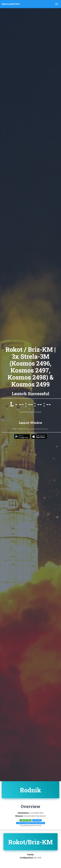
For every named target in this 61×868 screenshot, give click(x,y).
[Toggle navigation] (57, 4)
